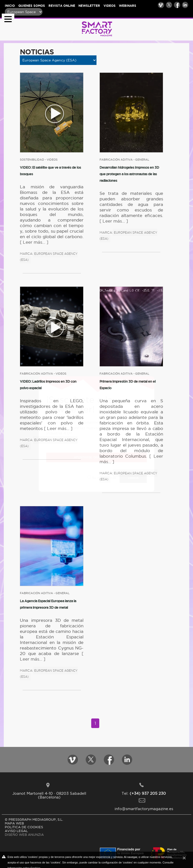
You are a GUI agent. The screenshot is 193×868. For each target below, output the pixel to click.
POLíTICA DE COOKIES (24, 827)
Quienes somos (32, 6)
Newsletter (89, 6)
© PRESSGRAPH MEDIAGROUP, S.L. (34, 819)
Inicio (10, 6)
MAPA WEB (14, 823)
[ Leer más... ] (34, 242)
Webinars (128, 6)
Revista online (62, 6)
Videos (110, 6)
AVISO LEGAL (16, 831)
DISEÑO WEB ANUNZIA (24, 835)
